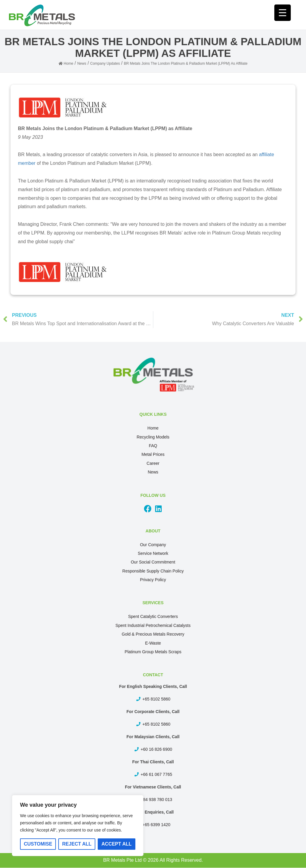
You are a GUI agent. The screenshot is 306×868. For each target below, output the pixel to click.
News (153, 472)
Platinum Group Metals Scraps (153, 652)
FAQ (153, 446)
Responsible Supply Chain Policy (153, 571)
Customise (38, 844)
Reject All (77, 844)
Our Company (153, 545)
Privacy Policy (153, 580)
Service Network (153, 553)
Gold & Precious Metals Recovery (153, 634)
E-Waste (153, 643)
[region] (78, 826)
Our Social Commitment (153, 562)
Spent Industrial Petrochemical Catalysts (153, 625)
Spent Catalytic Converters (153, 616)
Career (153, 463)
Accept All (117, 844)
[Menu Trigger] (283, 13)
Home (153, 428)
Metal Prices (153, 454)
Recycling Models (153, 437)
